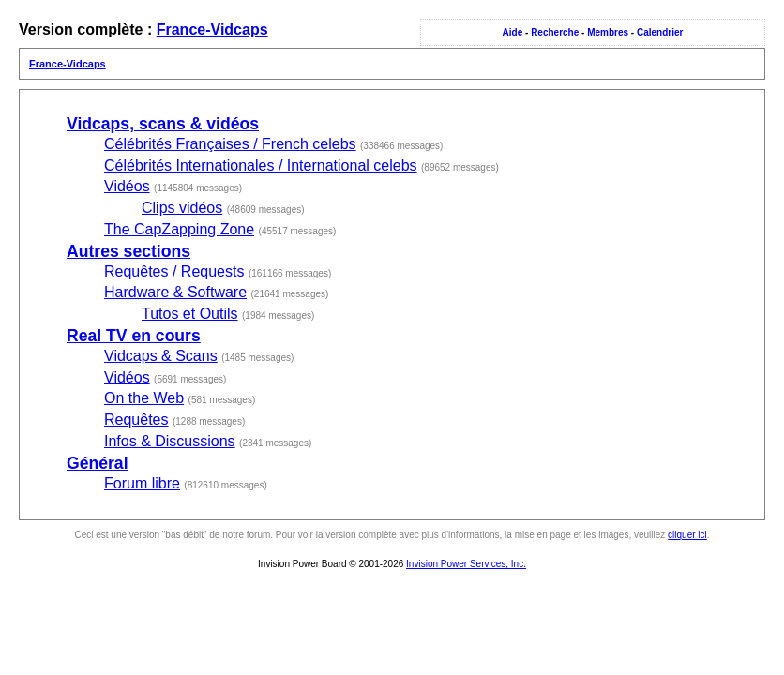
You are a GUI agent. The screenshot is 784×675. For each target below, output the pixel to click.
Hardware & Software (175, 292)
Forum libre (142, 483)
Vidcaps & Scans (161, 356)
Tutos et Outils (190, 314)
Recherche (555, 32)
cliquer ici (687, 535)
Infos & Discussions (170, 441)
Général (98, 463)
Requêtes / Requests (174, 271)
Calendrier (660, 32)
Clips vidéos (182, 208)
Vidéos (127, 186)
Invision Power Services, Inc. (466, 564)
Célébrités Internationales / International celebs (261, 165)
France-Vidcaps (212, 30)
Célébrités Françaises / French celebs (230, 144)
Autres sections (128, 251)
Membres (608, 32)
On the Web (144, 398)
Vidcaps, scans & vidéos (163, 124)
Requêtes (136, 420)
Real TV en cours (134, 336)
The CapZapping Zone (179, 229)
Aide (513, 32)
